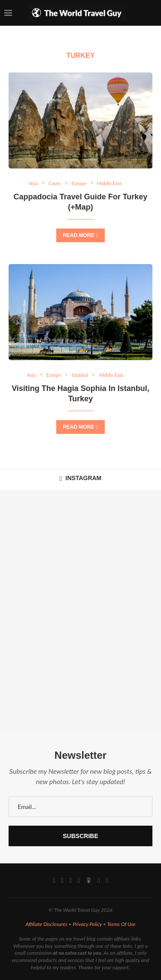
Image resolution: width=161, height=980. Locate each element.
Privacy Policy (87, 924)
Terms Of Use (122, 924)
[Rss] (107, 881)
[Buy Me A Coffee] (89, 881)
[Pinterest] (79, 881)
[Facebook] (54, 881)
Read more (80, 235)
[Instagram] (62, 881)
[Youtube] (71, 881)
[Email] (99, 881)
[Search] (152, 13)
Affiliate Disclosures (46, 924)
